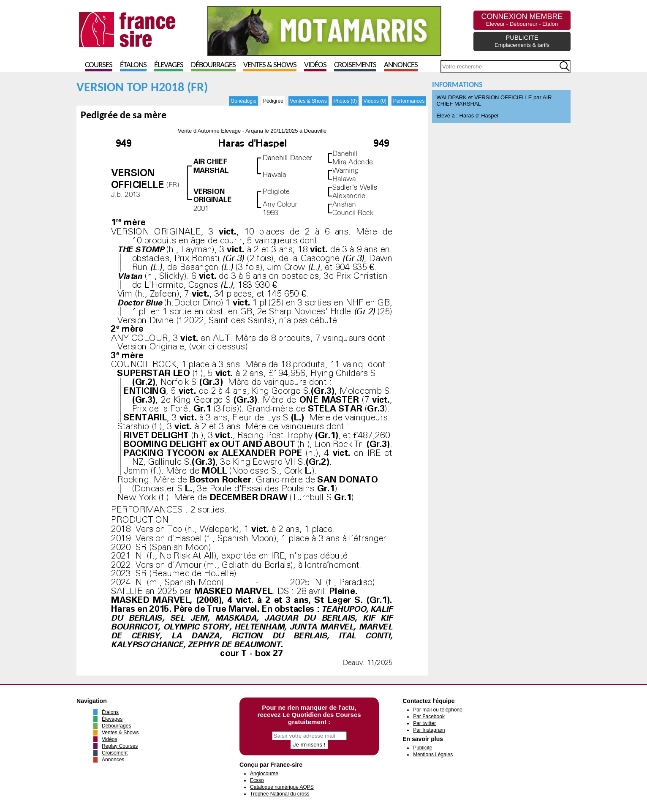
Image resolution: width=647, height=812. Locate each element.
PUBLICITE (522, 41)
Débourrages (213, 65)
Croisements (355, 65)
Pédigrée (273, 101)
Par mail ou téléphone (438, 710)
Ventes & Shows (270, 65)
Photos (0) (345, 101)
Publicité (423, 748)
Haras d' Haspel (479, 116)
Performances (409, 101)
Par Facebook (429, 717)
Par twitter (424, 723)
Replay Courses (120, 746)
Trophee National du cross (280, 794)
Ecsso (257, 780)
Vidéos (315, 65)
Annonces (401, 65)
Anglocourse (264, 774)
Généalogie (243, 101)
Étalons (133, 65)
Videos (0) (375, 101)
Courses (99, 65)
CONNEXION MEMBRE (522, 20)
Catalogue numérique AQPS (282, 787)
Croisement (115, 753)
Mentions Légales (433, 755)
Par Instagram (429, 730)
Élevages (169, 65)
